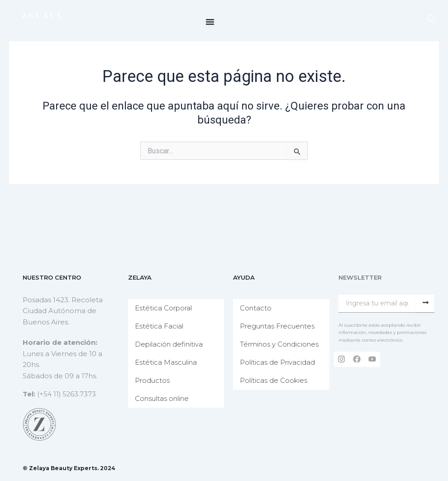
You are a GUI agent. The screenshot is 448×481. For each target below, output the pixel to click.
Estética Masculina (168, 362)
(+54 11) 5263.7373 (67, 394)
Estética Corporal (166, 308)
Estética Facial (161, 326)
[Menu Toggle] (210, 22)
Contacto (258, 308)
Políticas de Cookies (276, 389)
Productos (155, 380)
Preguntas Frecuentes (279, 326)
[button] (431, 19)
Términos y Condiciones (263, 349)
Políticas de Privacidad (280, 371)
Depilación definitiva (171, 344)
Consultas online (164, 398)
